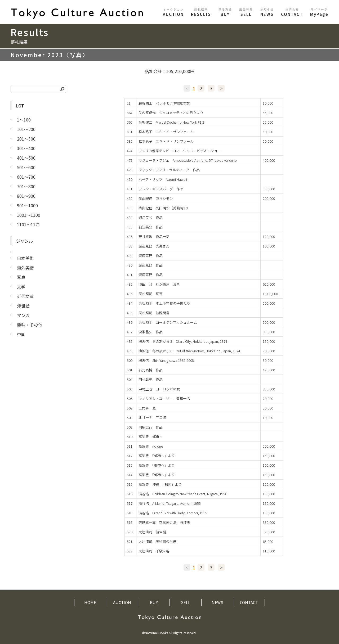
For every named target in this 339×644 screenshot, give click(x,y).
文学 (21, 287)
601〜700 (26, 177)
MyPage (319, 12)
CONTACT (292, 12)
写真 (21, 277)
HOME (90, 602)
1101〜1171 (29, 224)
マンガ (23, 315)
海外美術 (25, 268)
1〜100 (24, 120)
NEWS (267, 12)
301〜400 (26, 148)
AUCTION (173, 12)
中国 (21, 334)
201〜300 (26, 139)
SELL (246, 12)
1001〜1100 (29, 215)
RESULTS (201, 12)
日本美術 (25, 258)
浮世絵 (23, 306)
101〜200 (26, 129)
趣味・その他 (30, 325)
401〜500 (26, 158)
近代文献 (25, 296)
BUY (225, 12)
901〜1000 (27, 205)
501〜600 (26, 167)
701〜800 (26, 186)
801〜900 (26, 196)
